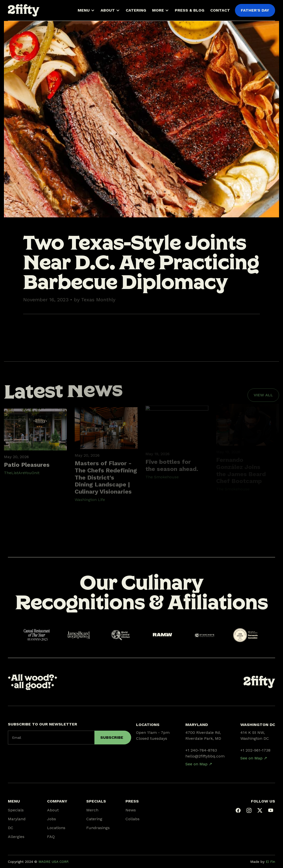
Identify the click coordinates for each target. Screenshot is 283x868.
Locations (56, 828)
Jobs (52, 819)
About (53, 810)
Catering (94, 819)
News (131, 810)
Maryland (17, 819)
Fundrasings (98, 828)
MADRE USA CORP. (54, 862)
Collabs (133, 819)
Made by (263, 862)
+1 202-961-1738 (255, 750)
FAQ (51, 837)
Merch (92, 810)
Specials (16, 810)
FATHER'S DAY (255, 10)
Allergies (16, 837)
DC (11, 828)
